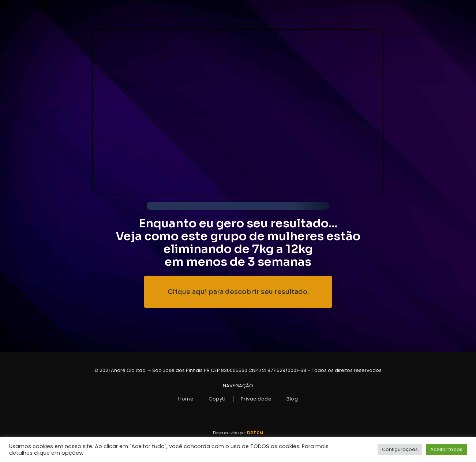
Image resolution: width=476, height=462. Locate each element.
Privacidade (256, 399)
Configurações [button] (400, 449)
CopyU (217, 399)
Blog (292, 399)
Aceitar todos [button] (446, 449)
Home (186, 399)
